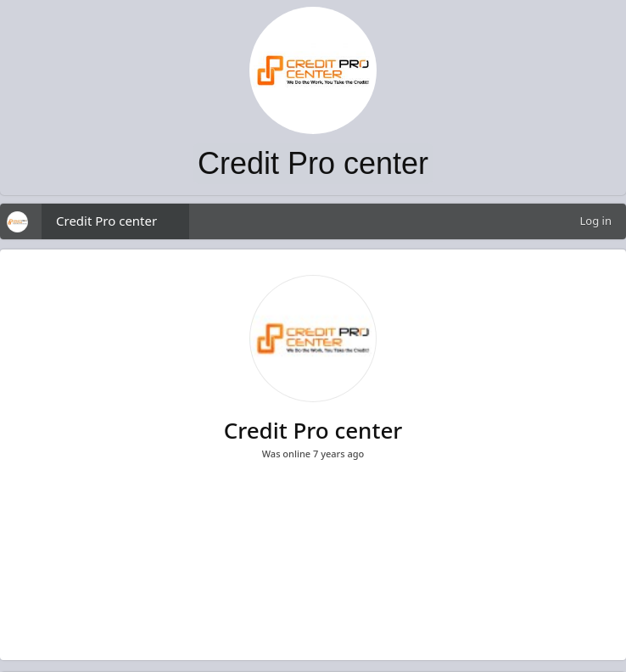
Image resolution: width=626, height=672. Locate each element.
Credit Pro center (106, 221)
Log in (596, 221)
